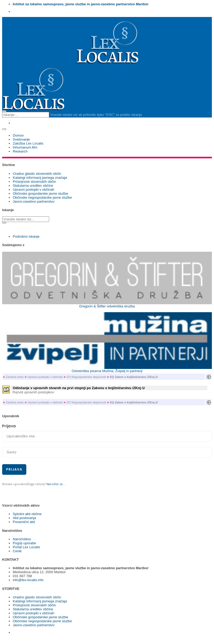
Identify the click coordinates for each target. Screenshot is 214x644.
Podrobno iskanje (26, 236)
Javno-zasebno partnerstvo (34, 201)
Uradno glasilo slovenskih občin (37, 174)
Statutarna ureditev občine (33, 186)
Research (20, 151)
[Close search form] (4, 111)
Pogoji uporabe (24, 543)
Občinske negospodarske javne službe (42, 197)
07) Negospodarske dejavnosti (86, 377)
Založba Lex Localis (28, 143)
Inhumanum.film (25, 147)
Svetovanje (21, 139)
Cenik (17, 551)
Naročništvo (22, 539)
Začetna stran (15, 377)
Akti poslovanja (24, 518)
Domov (18, 135)
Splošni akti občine (27, 514)
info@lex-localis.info (28, 580)
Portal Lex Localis (26, 547)
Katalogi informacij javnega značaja (40, 178)
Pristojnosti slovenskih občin (34, 182)
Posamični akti (24, 522)
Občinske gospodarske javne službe (40, 193)
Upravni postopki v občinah (33, 190)
